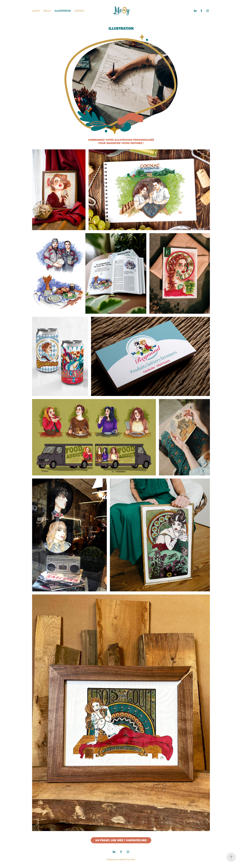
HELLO (47, 11)
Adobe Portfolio (127, 859)
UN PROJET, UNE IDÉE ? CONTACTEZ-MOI (121, 840)
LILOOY (36, 11)
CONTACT (79, 11)
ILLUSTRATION (63, 11)
